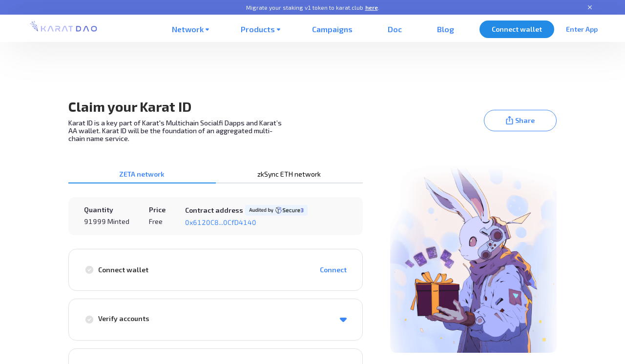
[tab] (142, 175)
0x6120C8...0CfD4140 (221, 222)
